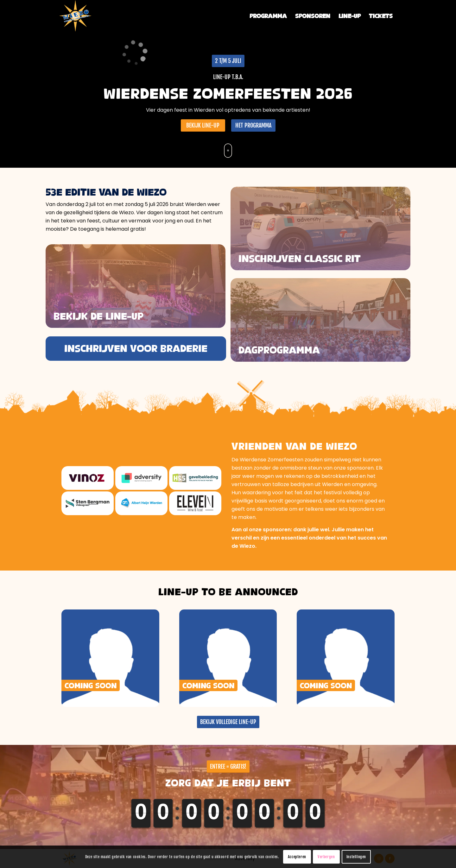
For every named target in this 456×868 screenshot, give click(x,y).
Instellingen (356, 857)
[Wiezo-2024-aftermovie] (320, 338)
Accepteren (297, 857)
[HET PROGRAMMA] (253, 125)
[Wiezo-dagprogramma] (320, 247)
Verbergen (326, 857)
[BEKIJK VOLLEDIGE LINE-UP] (228, 722)
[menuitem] (268, 16)
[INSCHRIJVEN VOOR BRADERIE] (136, 349)
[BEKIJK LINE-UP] (203, 125)
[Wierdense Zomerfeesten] (75, 16)
